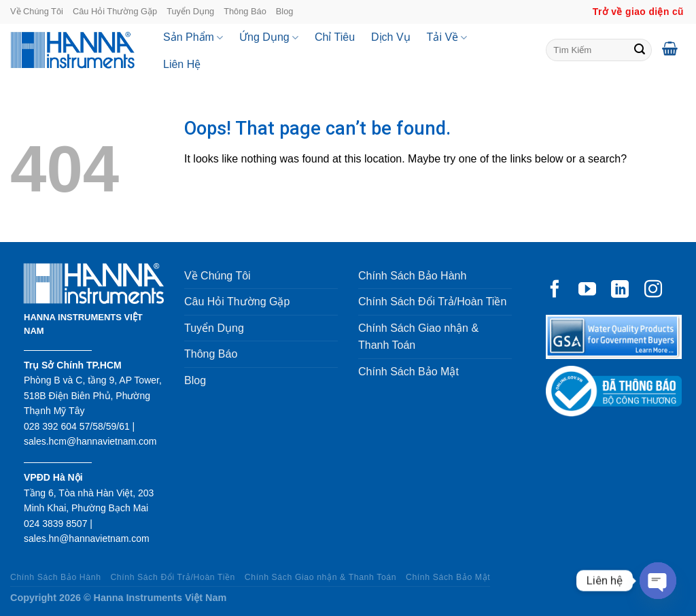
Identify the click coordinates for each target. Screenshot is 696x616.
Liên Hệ (182, 64)
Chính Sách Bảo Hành (412, 276)
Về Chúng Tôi (37, 11)
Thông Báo (245, 11)
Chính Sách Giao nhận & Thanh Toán (418, 337)
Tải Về (447, 38)
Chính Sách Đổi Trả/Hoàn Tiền (432, 302)
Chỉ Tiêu (335, 37)
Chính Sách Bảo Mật (408, 372)
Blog (285, 11)
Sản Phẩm (193, 38)
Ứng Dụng (269, 38)
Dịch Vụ (391, 37)
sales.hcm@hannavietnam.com (90, 441)
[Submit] (640, 50)
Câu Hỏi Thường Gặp (115, 11)
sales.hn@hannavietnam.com (87, 538)
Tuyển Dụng (190, 11)
